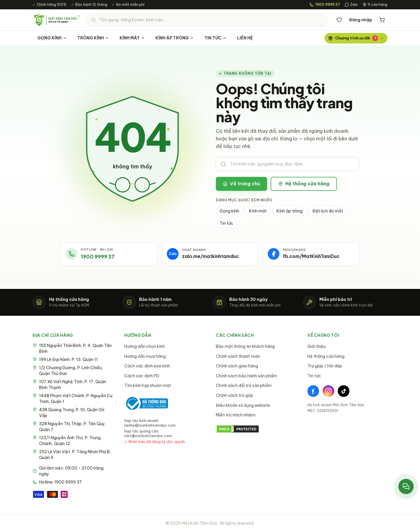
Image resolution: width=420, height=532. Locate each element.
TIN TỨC (216, 38)
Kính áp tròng (289, 211)
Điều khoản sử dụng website (243, 405)
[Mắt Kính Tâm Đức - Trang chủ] (57, 20)
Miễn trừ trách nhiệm (236, 415)
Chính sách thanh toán (238, 356)
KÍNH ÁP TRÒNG (175, 38)
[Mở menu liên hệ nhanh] (406, 486)
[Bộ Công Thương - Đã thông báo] (146, 403)
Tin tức (226, 223)
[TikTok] (344, 391)
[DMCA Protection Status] (256, 429)
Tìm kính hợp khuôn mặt (148, 386)
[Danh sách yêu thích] (339, 20)
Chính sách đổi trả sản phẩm (244, 386)
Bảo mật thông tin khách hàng (245, 346)
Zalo (351, 5)
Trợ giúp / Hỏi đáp (325, 366)
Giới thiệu (317, 346)
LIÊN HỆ (245, 38)
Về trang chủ (242, 184)
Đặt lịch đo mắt (328, 211)
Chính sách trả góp (235, 395)
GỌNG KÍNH (52, 38)
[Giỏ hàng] (382, 20)
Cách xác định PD (142, 376)
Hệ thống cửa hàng (304, 184)
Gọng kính (229, 211)
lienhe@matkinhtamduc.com (150, 425)
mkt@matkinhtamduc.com (148, 436)
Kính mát (258, 211)
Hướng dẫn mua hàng (145, 356)
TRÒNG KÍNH (93, 38)
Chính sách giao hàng (237, 366)
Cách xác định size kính (147, 366)
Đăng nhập (361, 20)
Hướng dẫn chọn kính (145, 346)
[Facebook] (313, 391)
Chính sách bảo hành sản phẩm (246, 376)
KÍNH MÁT (132, 38)
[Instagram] (328, 391)
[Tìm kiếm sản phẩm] (207, 20)
